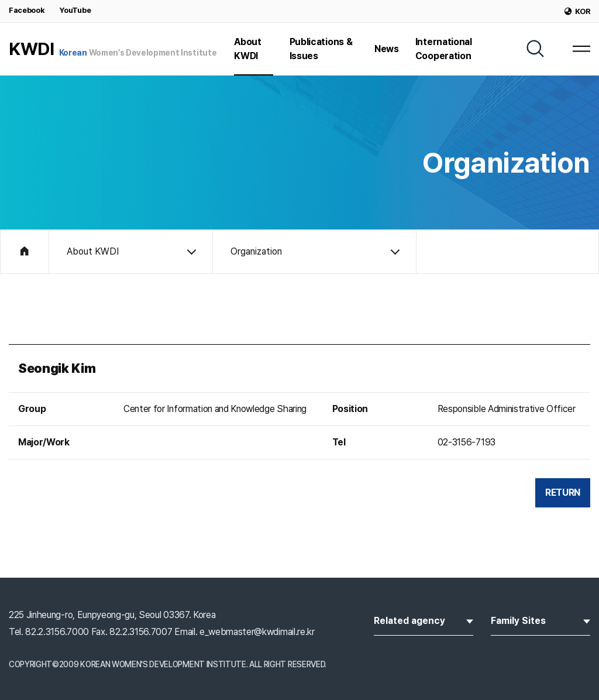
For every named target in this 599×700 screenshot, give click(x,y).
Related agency (424, 620)
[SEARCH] (535, 49)
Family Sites (541, 620)
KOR (577, 11)
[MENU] (581, 49)
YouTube (75, 10)
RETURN (563, 493)
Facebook (27, 10)
